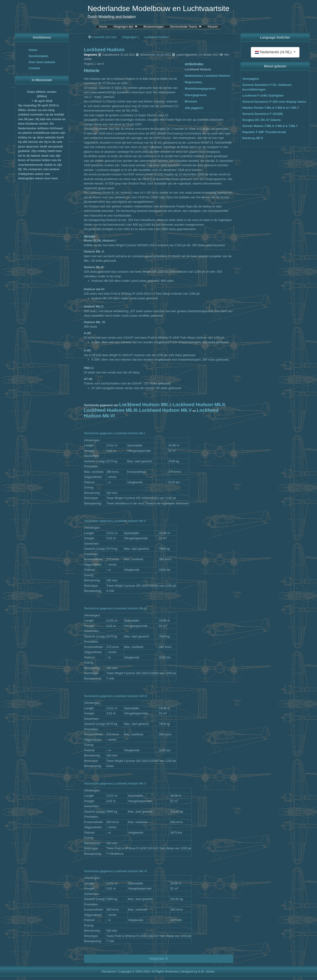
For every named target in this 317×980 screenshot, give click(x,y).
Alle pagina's (194, 108)
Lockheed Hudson (198, 69)
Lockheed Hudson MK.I (145, 405)
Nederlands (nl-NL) (274, 52)
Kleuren (213, 27)
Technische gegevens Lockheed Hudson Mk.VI (115, 871)
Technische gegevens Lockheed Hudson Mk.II (115, 521)
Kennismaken (39, 56)
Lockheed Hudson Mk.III (111, 410)
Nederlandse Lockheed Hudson (207, 76)
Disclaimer (109, 971)
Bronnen (191, 101)
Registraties (193, 82)
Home (103, 27)
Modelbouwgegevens (200, 89)
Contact (34, 68)
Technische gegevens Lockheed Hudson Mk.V (115, 783)
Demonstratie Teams (184, 27)
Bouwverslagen (154, 27)
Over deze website (42, 62)
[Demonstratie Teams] (199, 27)
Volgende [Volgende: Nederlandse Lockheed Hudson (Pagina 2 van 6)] (158, 959)
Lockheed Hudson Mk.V (166, 410)
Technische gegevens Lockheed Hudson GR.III (116, 696)
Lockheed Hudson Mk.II (199, 405)
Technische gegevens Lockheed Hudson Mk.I (115, 433)
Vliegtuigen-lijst (123, 27)
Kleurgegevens (196, 95)
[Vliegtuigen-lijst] (135, 27)
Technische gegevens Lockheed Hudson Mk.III (115, 608)
